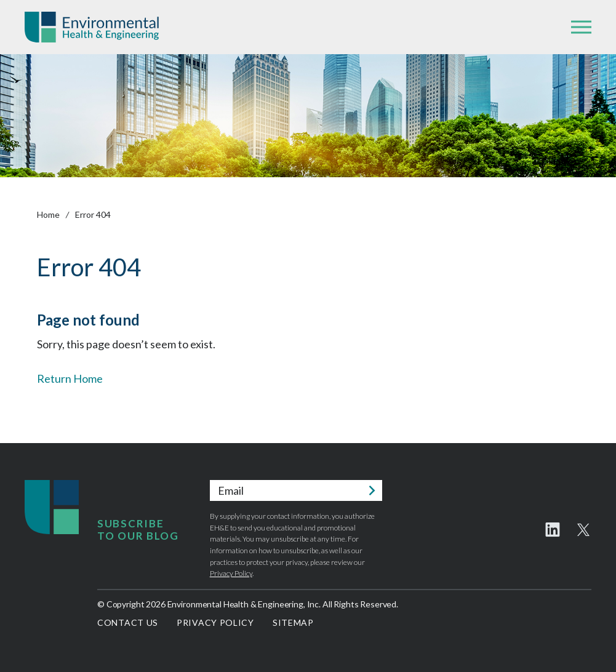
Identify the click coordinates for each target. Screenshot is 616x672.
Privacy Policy (231, 573)
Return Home (70, 378)
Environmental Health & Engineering (92, 27)
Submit (372, 490)
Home (48, 214)
